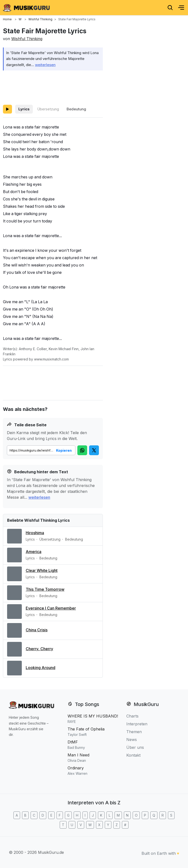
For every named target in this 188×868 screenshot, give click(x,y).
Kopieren (64, 450)
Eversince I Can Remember (51, 608)
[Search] (170, 8)
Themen (134, 732)
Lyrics (24, 109)
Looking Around (41, 668)
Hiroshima (35, 533)
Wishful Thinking (27, 39)
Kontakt (133, 755)
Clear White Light (42, 570)
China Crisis (37, 630)
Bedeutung (76, 109)
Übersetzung (48, 109)
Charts (132, 716)
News (132, 740)
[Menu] (181, 8)
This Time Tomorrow (45, 589)
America (34, 552)
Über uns (135, 747)
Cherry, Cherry (39, 649)
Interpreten (137, 724)
